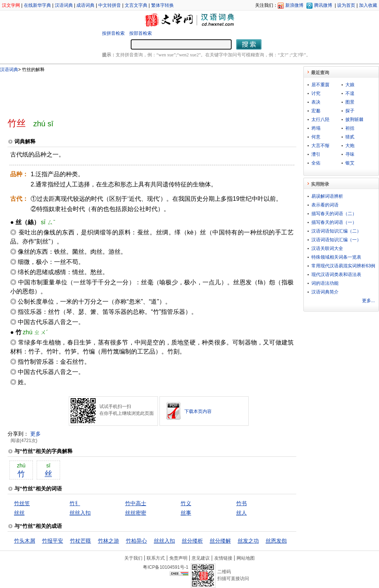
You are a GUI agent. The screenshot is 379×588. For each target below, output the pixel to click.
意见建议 (201, 558)
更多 (36, 434)
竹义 (186, 503)
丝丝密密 (136, 513)
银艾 (350, 163)
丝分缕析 (192, 541)
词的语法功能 (325, 283)
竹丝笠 (22, 503)
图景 (350, 102)
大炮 (350, 146)
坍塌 (316, 128)
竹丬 (75, 503)
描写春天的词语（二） (334, 214)
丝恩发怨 (276, 541)
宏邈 (316, 111)
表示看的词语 (325, 205)
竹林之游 (108, 541)
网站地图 (246, 558)
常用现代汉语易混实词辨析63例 (343, 266)
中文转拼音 (110, 5)
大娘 (350, 85)
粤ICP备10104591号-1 (166, 567)
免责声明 (178, 558)
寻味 (350, 154)
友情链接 (223, 558)
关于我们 (133, 558)
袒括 (350, 128)
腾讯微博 (323, 5)
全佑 (316, 163)
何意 (316, 137)
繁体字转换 (162, 5)
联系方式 (156, 558)
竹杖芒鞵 (80, 541)
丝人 (241, 513)
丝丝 (19, 513)
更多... (368, 301)
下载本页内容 (198, 411)
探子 (350, 111)
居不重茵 (320, 85)
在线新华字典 (37, 5)
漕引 (316, 154)
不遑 (350, 93)
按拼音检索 (113, 33)
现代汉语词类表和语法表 (336, 275)
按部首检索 (141, 33)
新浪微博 (294, 5)
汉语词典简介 (325, 292)
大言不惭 (320, 146)
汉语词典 (64, 5)
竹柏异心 (136, 541)
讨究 (316, 93)
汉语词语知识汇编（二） (336, 231)
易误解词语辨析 (327, 196)
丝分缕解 (220, 541)
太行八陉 (320, 119)
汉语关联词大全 (327, 248)
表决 (316, 102)
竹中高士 (136, 503)
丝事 (186, 513)
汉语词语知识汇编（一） (336, 240)
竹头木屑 (25, 541)
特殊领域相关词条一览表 (336, 257)
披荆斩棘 (354, 119)
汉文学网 (11, 5)
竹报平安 (53, 541)
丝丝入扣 (80, 513)
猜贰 (350, 137)
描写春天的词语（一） (334, 222)
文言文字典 (136, 5)
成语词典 (85, 5)
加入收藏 (368, 5)
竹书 (241, 503)
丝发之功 (248, 541)
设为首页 (346, 5)
